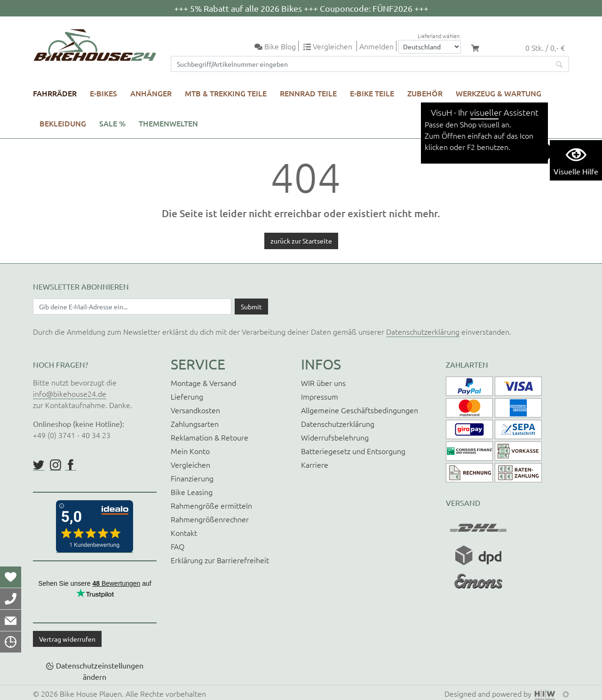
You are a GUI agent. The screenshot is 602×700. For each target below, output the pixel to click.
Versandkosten (195, 410)
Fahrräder (55, 93)
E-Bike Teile (372, 93)
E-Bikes (103, 93)
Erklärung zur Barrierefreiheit (220, 560)
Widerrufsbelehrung (335, 437)
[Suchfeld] (361, 64)
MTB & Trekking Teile (226, 93)
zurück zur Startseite (301, 241)
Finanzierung (192, 478)
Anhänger (151, 93)
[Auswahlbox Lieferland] (430, 47)
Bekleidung (63, 123)
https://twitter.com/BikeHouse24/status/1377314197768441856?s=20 (39, 465)
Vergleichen (190, 464)
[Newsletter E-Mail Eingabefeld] (132, 307)
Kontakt (184, 533)
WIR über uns (323, 383)
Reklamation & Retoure (210, 437)
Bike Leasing (192, 492)
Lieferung (187, 396)
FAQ (178, 546)
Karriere (315, 464)
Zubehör (425, 93)
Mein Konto (190, 451)
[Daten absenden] (251, 307)
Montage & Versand (203, 383)
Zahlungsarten (195, 424)
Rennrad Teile (308, 93)
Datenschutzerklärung (423, 331)
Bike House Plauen (91, 693)
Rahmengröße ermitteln (211, 505)
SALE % (112, 123)
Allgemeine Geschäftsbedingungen (360, 410)
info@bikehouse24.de (70, 393)
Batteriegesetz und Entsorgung (353, 451)
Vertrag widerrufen (67, 639)
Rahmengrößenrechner (210, 519)
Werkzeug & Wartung (499, 93)
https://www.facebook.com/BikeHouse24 (71, 465)
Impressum (320, 396)
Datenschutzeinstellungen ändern (100, 671)
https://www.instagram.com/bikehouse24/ (55, 465)
